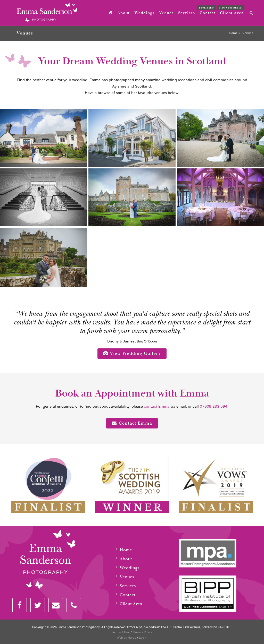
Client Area (131, 604)
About (126, 559)
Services (128, 586)
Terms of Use (120, 632)
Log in (143, 638)
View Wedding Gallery (132, 353)
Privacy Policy (143, 632)
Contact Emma (132, 423)
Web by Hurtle (126, 638)
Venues (127, 577)
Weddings (130, 568)
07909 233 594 (214, 406)
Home (233, 33)
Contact (127, 595)
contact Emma (156, 406)
